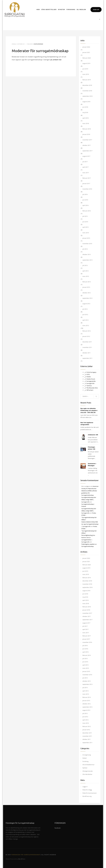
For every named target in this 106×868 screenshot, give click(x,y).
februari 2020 (87, 58)
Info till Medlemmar (88, 765)
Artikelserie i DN (93, 435)
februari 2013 (87, 282)
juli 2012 (85, 309)
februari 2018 (87, 129)
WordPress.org (87, 796)
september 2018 (87, 96)
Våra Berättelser (87, 774)
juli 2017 (85, 162)
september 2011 (87, 358)
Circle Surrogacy (90, 372)
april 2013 (85, 271)
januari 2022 (86, 47)
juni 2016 (85, 200)
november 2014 (87, 244)
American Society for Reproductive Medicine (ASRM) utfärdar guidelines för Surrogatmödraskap (90, 491)
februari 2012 (87, 331)
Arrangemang (87, 755)
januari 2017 (86, 183)
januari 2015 (86, 238)
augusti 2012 (86, 304)
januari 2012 (86, 336)
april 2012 (85, 320)
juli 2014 (85, 249)
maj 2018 (85, 112)
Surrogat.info (89, 383)
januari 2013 (86, 287)
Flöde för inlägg (87, 790)
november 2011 (87, 347)
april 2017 (85, 167)
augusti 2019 (86, 63)
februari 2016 (87, 211)
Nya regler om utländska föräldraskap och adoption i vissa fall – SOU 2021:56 (89, 410)
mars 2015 (86, 233)
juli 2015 (85, 216)
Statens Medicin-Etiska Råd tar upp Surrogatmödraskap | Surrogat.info (90, 524)
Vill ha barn (89, 390)
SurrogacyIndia (90, 381)
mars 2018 (86, 123)
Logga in (85, 787)
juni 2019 (85, 69)
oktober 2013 (87, 254)
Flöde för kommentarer (90, 793)
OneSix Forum (90, 379)
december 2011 (87, 342)
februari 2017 (87, 178)
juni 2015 (85, 222)
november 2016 (87, 189)
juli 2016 (85, 194)
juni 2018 (85, 107)
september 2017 (87, 151)
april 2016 (85, 205)
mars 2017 (86, 173)
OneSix (88, 377)
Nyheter (85, 768)
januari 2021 (86, 52)
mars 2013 (86, 276)
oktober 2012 (87, 293)
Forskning (85, 761)
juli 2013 (85, 265)
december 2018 (87, 85)
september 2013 (87, 260)
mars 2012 (86, 325)
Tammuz (88, 386)
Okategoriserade (38, 44)
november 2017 (87, 140)
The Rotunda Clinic (91, 388)
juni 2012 (85, 314)
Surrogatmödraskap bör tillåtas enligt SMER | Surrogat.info (89, 500)
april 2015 (85, 227)
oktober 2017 (87, 145)
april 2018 (85, 118)
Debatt (85, 758)
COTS (87, 374)
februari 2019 (87, 80)
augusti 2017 (86, 156)
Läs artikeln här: (56, 60)
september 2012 (87, 298)
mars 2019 (86, 74)
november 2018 (87, 91)
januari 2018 (86, 134)
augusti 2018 (86, 102)
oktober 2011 (87, 353)
